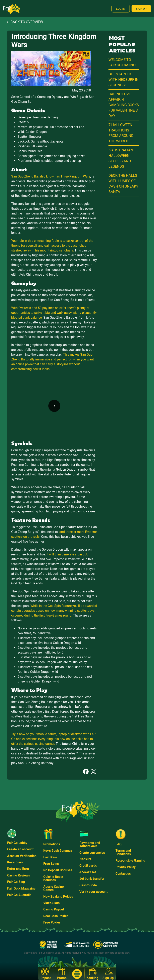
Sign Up (141, 9)
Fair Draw (50, 857)
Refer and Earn (18, 869)
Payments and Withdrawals (90, 844)
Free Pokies (52, 922)
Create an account (20, 849)
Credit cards (88, 866)
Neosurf (85, 859)
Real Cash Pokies (56, 916)
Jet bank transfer (92, 879)
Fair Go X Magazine (21, 888)
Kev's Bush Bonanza (58, 851)
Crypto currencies (92, 853)
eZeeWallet (88, 872)
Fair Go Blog (16, 882)
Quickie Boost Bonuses (53, 878)
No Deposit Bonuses (58, 870)
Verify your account (93, 892)
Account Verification (22, 856)
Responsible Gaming (130, 860)
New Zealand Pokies (58, 896)
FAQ (119, 844)
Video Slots (51, 903)
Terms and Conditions (123, 852)
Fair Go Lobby (17, 843)
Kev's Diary (15, 862)
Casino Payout (54, 909)
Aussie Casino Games (54, 888)
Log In (121, 9)
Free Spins (51, 864)
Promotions (52, 844)
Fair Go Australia (19, 895)
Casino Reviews (19, 875)
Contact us (123, 874)
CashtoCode (88, 885)
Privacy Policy (126, 867)
